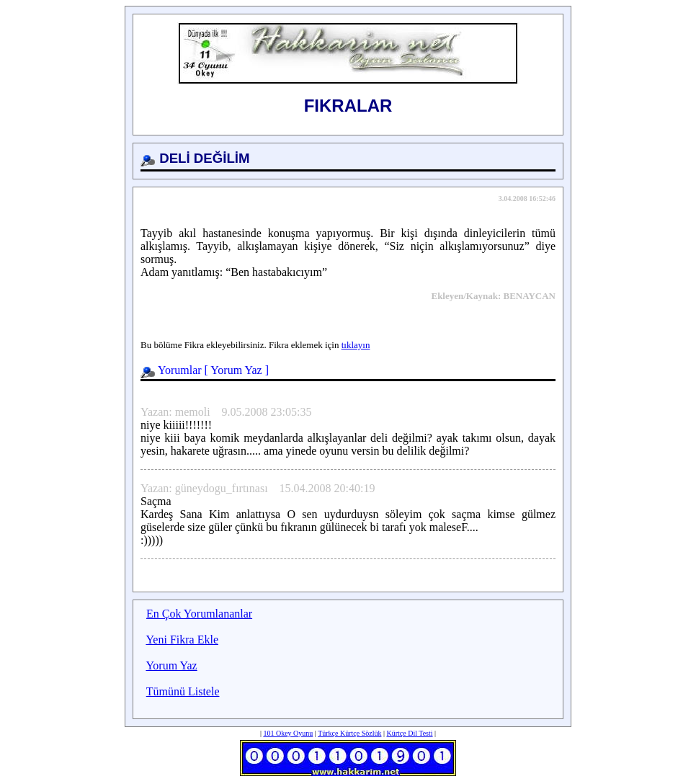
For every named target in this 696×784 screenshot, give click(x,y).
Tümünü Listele (183, 691)
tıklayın (356, 345)
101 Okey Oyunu (288, 733)
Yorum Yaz (236, 370)
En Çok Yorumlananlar (199, 614)
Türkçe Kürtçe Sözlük (349, 733)
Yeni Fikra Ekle (182, 640)
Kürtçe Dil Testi (409, 733)
